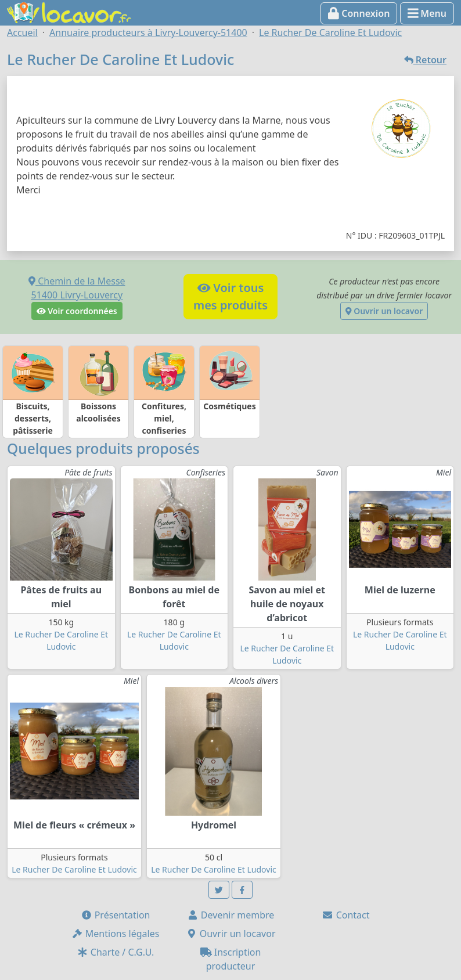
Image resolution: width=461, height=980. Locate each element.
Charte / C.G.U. (116, 952)
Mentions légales (116, 934)
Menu (427, 13)
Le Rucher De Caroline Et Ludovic (74, 869)
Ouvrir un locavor (384, 311)
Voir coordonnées (77, 311)
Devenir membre (231, 915)
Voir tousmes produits (230, 296)
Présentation (116, 915)
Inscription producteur (231, 959)
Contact (345, 915)
